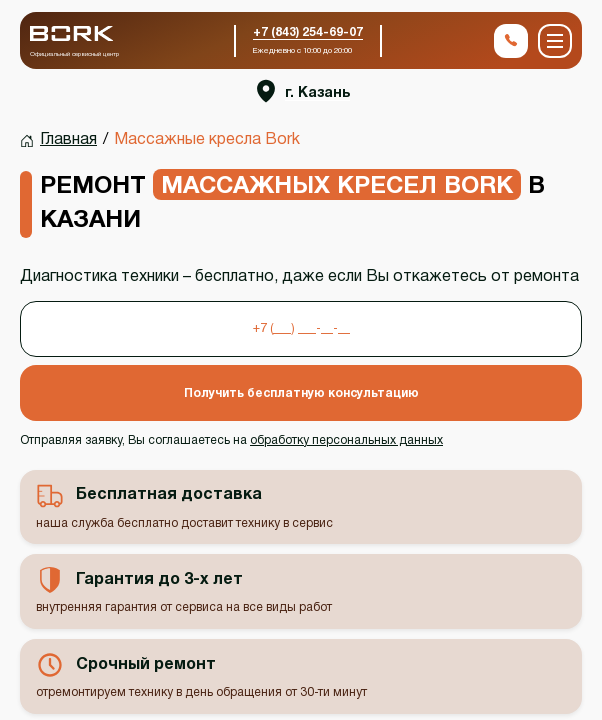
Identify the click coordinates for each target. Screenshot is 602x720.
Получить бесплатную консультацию (301, 393)
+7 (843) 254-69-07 (308, 32)
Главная (68, 140)
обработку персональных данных (346, 440)
